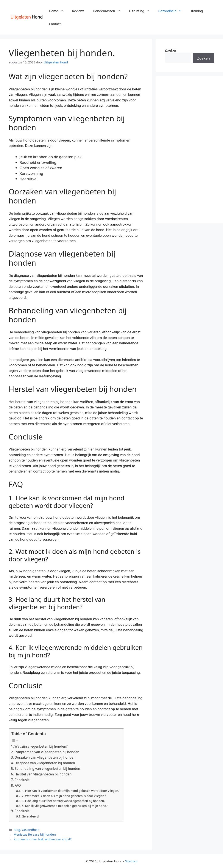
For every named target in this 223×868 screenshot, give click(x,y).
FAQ (18, 785)
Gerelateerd (30, 816)
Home (58, 11)
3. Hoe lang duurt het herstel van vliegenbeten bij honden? (63, 801)
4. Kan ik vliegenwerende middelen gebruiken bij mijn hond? (65, 806)
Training (197, 11)
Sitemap (131, 861)
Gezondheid (172, 11)
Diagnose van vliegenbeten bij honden (45, 763)
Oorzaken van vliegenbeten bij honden (45, 757)
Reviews (78, 11)
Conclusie (22, 780)
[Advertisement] (190, 150)
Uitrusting (142, 11)
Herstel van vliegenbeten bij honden (43, 774)
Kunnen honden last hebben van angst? (43, 839)
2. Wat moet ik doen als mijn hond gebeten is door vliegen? (64, 796)
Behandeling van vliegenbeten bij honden (47, 769)
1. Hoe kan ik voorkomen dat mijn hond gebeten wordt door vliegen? (71, 791)
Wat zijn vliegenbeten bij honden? (41, 746)
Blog (17, 830)
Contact (55, 24)
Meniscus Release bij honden (35, 834)
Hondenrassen (109, 11)
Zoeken (171, 50)
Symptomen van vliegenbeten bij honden (47, 752)
